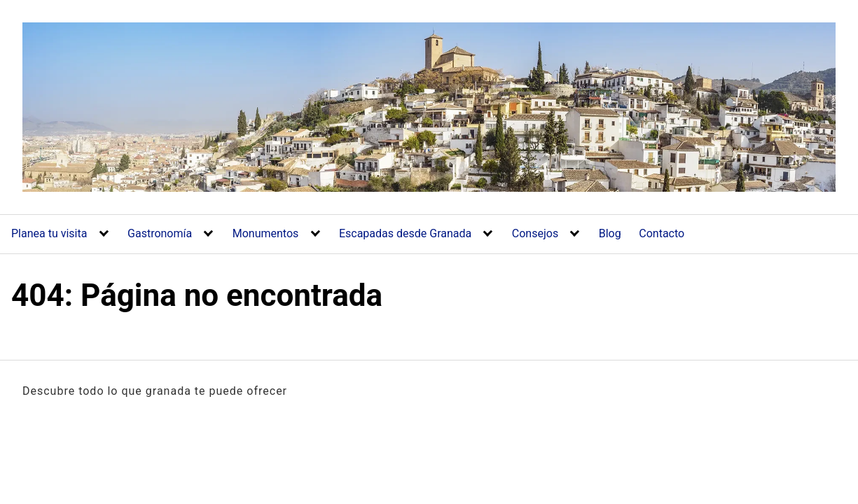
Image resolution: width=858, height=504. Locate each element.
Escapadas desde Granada (405, 233)
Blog (610, 233)
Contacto (662, 233)
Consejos (535, 233)
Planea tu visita (49, 233)
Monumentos (266, 233)
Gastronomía (160, 233)
